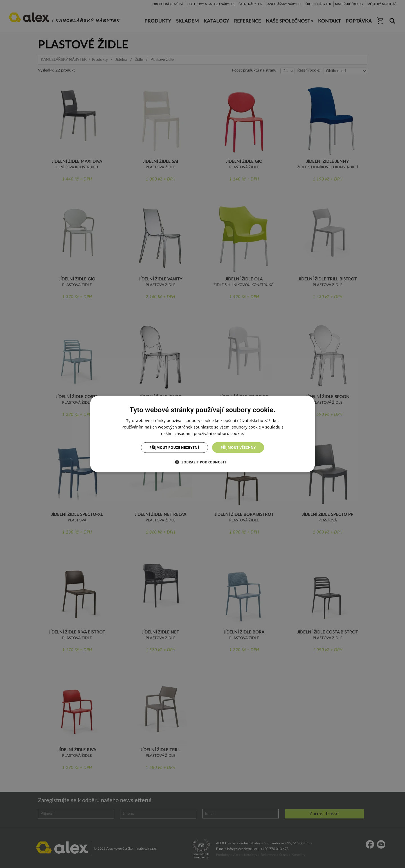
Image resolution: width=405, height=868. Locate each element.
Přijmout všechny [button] (238, 448)
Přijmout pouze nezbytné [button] (175, 448)
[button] (203, 462)
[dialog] (202, 434)
